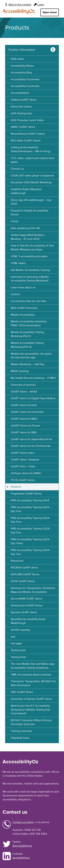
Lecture (15, 294)
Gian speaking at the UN (25, 228)
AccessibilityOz (19, 11)
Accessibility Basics (22, 66)
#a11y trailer (17, 59)
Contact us (17, 169)
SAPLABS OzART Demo (25, 574)
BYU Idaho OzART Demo (26, 141)
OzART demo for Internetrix (27, 412)
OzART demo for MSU (24, 419)
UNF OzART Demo (22, 692)
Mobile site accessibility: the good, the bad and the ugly (31, 356)
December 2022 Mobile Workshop (31, 182)
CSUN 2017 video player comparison (32, 176)
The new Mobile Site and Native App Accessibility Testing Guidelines (33, 666)
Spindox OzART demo (24, 612)
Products (16, 487)
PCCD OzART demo (23, 480)
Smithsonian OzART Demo (27, 605)
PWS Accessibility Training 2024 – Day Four (31, 520)
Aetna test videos (21, 107)
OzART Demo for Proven (25, 426)
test (13, 637)
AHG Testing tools (21, 113)
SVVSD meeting (20, 630)
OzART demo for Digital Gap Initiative (33, 398)
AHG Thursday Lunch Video (27, 120)
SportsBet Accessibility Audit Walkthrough (28, 621)
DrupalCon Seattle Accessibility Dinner (30, 213)
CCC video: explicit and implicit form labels (33, 160)
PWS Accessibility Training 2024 (30, 500)
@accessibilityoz (22, 846)
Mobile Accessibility (23, 315)
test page (16, 643)
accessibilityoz (21, 858)
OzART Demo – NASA (24, 392)
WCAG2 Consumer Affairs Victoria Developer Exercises (31, 722)
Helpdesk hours (20, 738)
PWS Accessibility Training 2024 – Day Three (31, 541)
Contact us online (23, 822)
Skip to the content (18, 5)
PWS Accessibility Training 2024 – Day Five (31, 509)
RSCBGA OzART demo (24, 568)
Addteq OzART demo (24, 100)
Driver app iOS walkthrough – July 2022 (31, 202)
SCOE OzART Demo (23, 581)
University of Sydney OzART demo (31, 699)
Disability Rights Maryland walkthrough (26, 191)
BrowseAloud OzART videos (28, 134)
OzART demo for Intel (24, 405)
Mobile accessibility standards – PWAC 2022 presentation (30, 323)
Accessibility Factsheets (25, 79)
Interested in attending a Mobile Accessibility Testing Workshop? (30, 279)
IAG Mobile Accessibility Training (30, 270)
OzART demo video (22, 453)
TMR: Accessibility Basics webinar (31, 675)
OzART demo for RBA (24, 432)
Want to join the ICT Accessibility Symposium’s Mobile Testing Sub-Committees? (31, 710)
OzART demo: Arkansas (25, 460)
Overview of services (23, 385)
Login (39, 5)
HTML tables (18, 263)
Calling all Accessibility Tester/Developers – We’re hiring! (31, 149)
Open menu (50, 12)
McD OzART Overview (24, 308)
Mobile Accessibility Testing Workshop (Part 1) (27, 334)
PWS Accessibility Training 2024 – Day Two (31, 552)
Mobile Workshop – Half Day (28, 364)
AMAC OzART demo (23, 127)
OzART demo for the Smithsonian (31, 446)
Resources (17, 561)
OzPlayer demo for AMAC (26, 473)
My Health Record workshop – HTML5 (33, 378)
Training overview (21, 731)
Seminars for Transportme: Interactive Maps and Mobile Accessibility (33, 590)
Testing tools (18, 650)
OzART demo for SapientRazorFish (31, 439)
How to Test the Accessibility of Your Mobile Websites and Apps (32, 248)
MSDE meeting (20, 371)
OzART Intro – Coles (23, 466)
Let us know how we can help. (29, 301)
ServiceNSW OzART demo (26, 599)
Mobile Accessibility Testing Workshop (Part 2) (27, 345)
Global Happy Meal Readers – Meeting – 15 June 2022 (28, 237)
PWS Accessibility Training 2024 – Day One (31, 531)
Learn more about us (23, 287)
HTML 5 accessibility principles (29, 256)
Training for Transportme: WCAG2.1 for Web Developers (33, 683)
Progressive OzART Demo (26, 494)
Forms (14, 221)
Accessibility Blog (21, 73)
